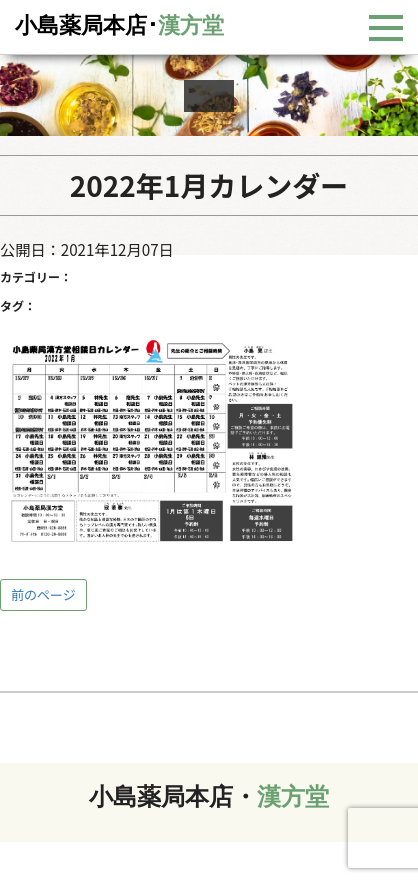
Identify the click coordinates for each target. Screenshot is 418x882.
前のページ (43, 594)
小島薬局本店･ (119, 25)
